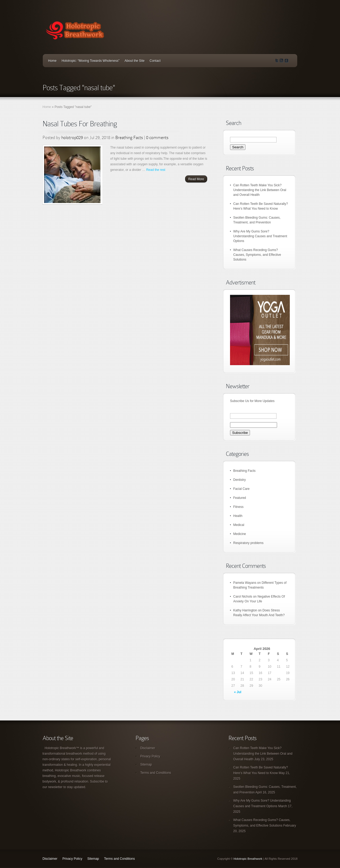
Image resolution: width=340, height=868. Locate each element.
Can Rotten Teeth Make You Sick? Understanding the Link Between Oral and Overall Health (260, 190)
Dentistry (239, 480)
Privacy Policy (150, 756)
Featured (240, 498)
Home (52, 61)
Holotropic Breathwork (248, 859)
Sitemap (146, 765)
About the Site (135, 61)
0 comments (157, 138)
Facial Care (241, 489)
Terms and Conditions (156, 773)
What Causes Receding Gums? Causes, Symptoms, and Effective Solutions (257, 255)
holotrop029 (72, 138)
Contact (155, 61)
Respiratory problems (248, 543)
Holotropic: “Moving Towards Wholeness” (91, 61)
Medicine (240, 534)
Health (238, 516)
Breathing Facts (129, 138)
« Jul (238, 692)
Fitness (238, 507)
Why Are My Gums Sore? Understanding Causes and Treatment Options (260, 236)
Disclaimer (148, 748)
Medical (239, 525)
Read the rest (156, 170)
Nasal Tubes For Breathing (80, 124)
